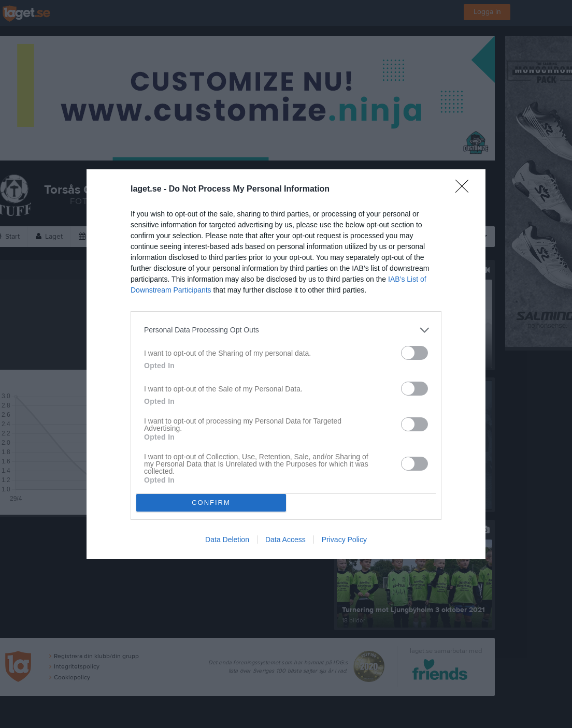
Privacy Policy (344, 540)
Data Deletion (227, 540)
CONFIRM (211, 503)
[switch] (414, 353)
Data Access (285, 540)
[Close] (465, 190)
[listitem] (286, 330)
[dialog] (286, 364)
